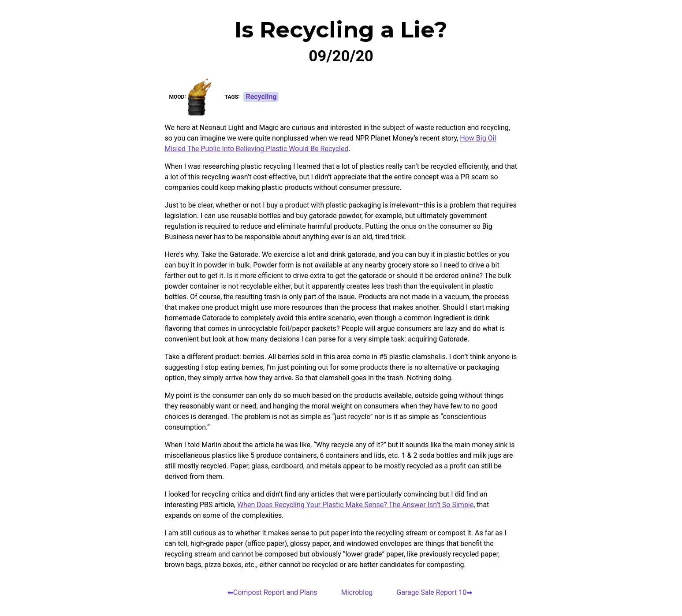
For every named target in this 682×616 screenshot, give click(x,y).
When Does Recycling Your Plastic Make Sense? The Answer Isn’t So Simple (355, 505)
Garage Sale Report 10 (431, 592)
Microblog (357, 592)
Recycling (261, 97)
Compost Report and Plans (275, 592)
